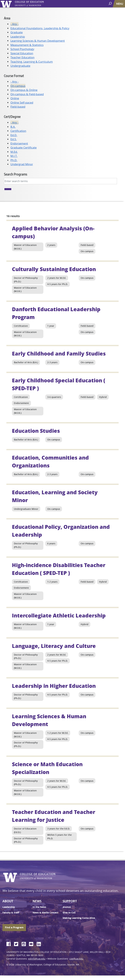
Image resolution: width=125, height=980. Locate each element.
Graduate (17, 32)
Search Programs (16, 174)
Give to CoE (69, 913)
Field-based (18, 107)
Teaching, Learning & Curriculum (32, 62)
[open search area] (111, 4)
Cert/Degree (12, 117)
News (37, 901)
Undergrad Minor (22, 164)
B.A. (13, 127)
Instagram (25, 944)
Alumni (67, 907)
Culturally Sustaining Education (54, 269)
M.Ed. (14, 152)
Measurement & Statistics (27, 45)
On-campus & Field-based (27, 94)
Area (7, 18)
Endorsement (19, 143)
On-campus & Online (24, 90)
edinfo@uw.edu (37, 959)
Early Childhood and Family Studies (59, 353)
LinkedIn (40, 944)
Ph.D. (14, 160)
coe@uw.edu (76, 959)
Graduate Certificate (24, 147)
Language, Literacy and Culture (54, 646)
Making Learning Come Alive (79, 918)
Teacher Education (22, 57)
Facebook (10, 944)
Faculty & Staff (11, 913)
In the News (39, 907)
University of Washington (7, 4)
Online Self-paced (22, 102)
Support (70, 901)
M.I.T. (14, 156)
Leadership (18, 37)
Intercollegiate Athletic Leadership (59, 615)
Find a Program (14, 927)
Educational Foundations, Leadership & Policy (40, 28)
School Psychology (22, 49)
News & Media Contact (45, 913)
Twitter (17, 944)
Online (15, 98)
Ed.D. (14, 135)
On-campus (18, 86)
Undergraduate (20, 66)
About (8, 901)
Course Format (14, 76)
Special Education (22, 53)
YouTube (32, 944)
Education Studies (36, 431)
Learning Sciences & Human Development (38, 41)
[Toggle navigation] (120, 4)
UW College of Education (35, 4)
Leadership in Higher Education (54, 686)
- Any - (14, 24)
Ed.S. (14, 139)
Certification (18, 131)
